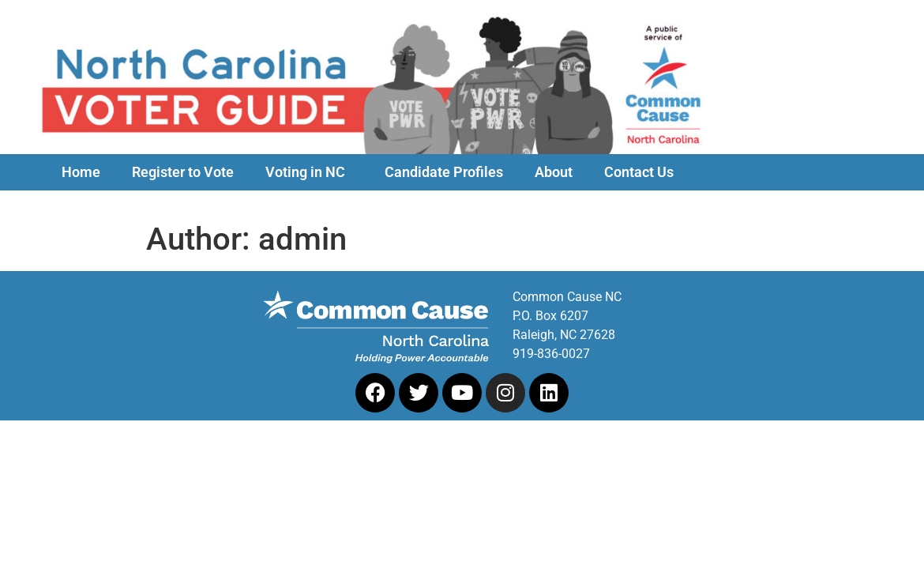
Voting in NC (309, 172)
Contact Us (639, 172)
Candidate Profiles (444, 172)
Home (81, 172)
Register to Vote (183, 172)
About (554, 172)
